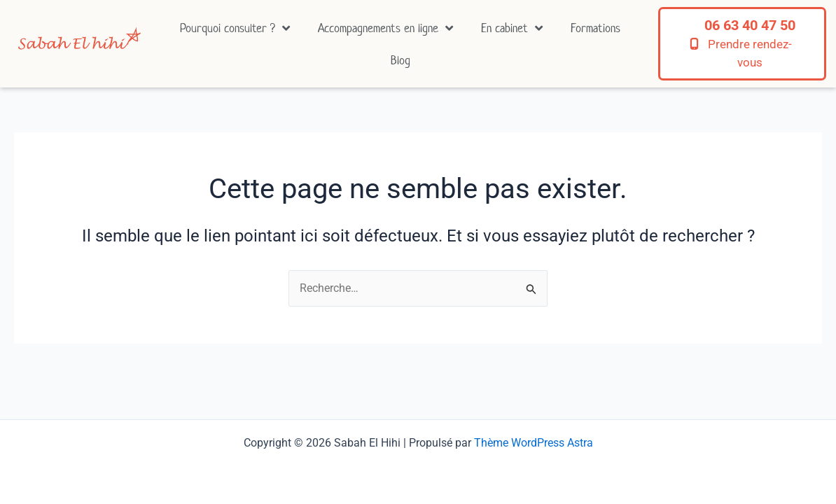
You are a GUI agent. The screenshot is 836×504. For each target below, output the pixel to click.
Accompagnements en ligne (385, 28)
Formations (595, 28)
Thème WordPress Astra (534, 443)
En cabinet (512, 28)
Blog (400, 60)
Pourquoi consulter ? (235, 28)
